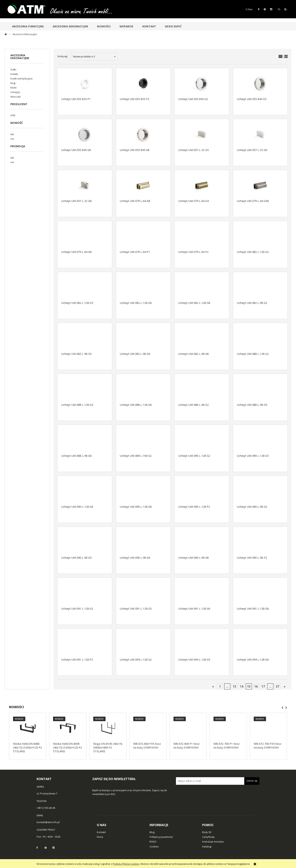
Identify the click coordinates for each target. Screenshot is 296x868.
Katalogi (207, 846)
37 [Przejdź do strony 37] (277, 686)
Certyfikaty (208, 837)
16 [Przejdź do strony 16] (256, 686)
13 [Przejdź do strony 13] (234, 686)
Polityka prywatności (161, 837)
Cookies (154, 846)
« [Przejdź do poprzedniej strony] (213, 686)
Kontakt (101, 832)
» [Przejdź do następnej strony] (285, 686)
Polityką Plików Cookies (126, 864)
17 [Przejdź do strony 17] (263, 686)
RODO (153, 842)
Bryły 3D (207, 832)
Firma (100, 837)
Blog (152, 832)
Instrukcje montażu (213, 842)
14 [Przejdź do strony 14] (242, 686)
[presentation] (283, 708)
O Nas (249, 9)
